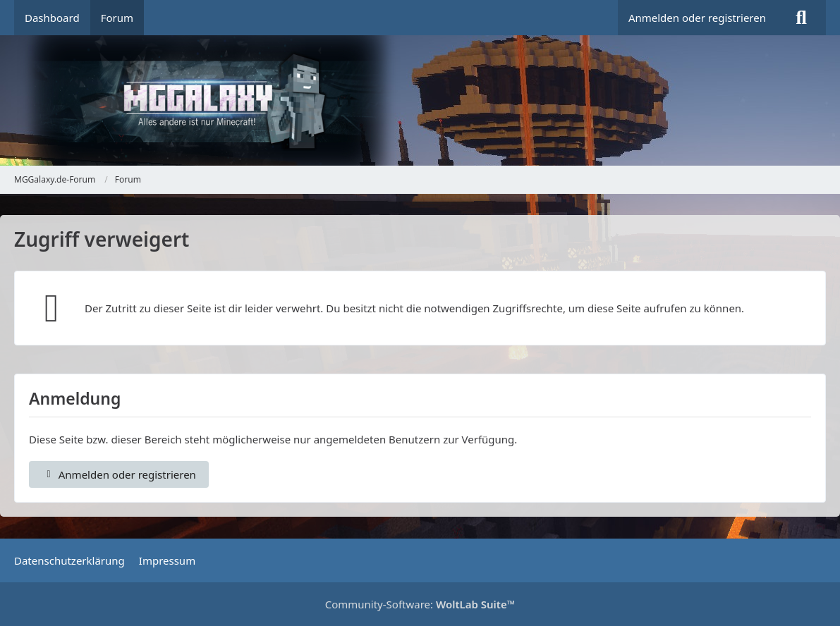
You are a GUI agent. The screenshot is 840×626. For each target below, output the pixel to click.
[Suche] (801, 18)
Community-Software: (420, 604)
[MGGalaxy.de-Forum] (420, 100)
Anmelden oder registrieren (697, 18)
